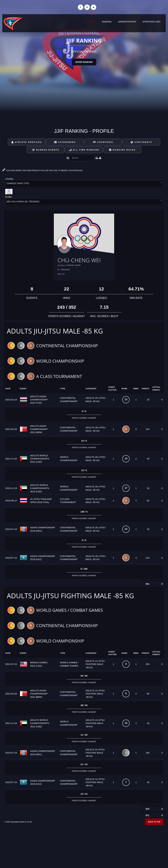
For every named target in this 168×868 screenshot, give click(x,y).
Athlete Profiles (27, 142)
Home (92, 22)
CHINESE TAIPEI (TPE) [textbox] (18, 183)
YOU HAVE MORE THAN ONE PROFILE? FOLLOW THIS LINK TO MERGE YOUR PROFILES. (43, 171)
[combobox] (84, 184)
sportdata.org (151, 22)
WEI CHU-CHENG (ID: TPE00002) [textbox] (23, 202)
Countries (103, 142)
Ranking (107, 22)
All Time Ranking (84, 150)
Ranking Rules (122, 150)
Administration (127, 22)
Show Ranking (84, 62)
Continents (141, 142)
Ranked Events (46, 150)
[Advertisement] (84, 846)
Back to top (154, 823)
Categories (65, 142)
